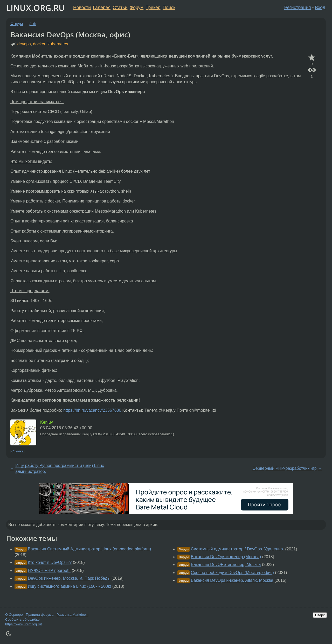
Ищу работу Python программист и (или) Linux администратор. (60, 468)
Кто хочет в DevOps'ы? (50, 562)
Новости (82, 8)
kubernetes (58, 44)
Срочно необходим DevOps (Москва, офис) (232, 573)
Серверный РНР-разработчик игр (285, 468)
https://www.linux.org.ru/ (23, 624)
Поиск (169, 8)
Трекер (153, 8)
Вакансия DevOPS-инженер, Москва (226, 565)
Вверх (320, 615)
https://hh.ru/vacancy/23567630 (92, 410)
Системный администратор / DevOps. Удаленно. (237, 549)
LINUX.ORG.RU (36, 8)
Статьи (120, 8)
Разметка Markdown (72, 615)
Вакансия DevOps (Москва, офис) (70, 34)
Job (33, 24)
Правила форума (40, 615)
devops (24, 44)
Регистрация (298, 8)
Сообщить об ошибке (22, 619)
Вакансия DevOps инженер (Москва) (226, 557)
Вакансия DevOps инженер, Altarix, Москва (232, 580)
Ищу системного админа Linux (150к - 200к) (69, 586)
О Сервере (14, 615)
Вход (320, 8)
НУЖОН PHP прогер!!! (49, 570)
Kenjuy (47, 422)
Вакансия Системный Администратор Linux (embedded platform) (89, 549)
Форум (137, 8)
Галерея (102, 8)
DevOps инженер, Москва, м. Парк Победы (69, 578)
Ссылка (18, 451)
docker (39, 44)
